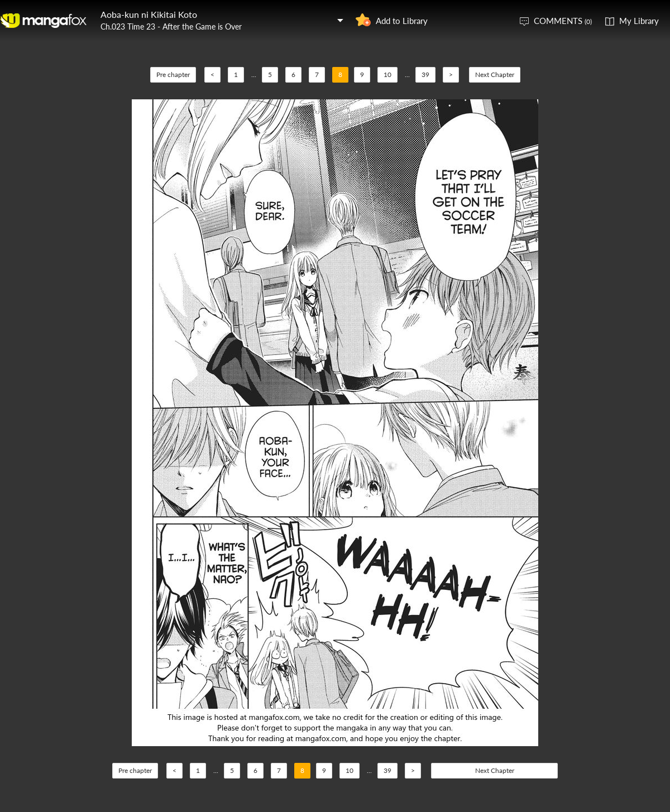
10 (387, 75)
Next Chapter (495, 75)
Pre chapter (173, 75)
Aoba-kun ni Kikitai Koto (149, 14)
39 (425, 75)
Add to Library (402, 21)
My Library (639, 21)
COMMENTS (563, 21)
